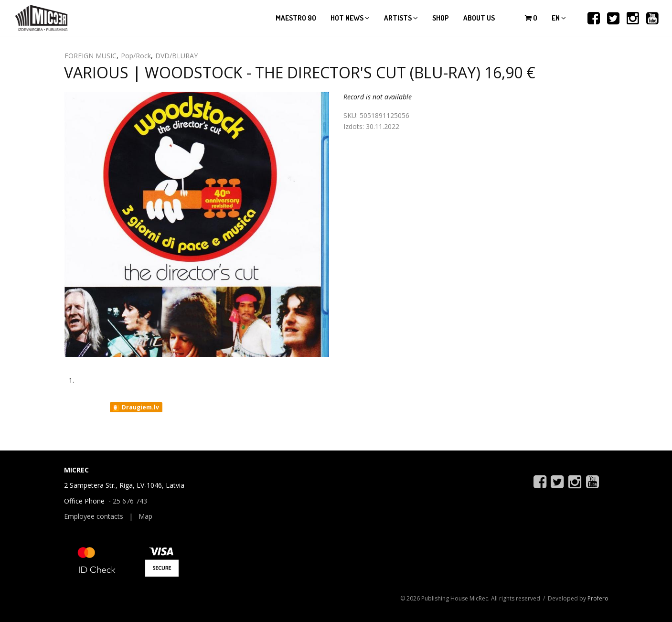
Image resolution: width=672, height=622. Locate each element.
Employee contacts (94, 516)
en (559, 18)
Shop (441, 18)
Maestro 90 (296, 18)
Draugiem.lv (135, 408)
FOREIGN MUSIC (91, 56)
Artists (401, 18)
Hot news (350, 18)
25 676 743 (130, 501)
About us (479, 18)
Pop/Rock (136, 56)
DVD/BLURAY (176, 56)
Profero (598, 598)
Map (145, 516)
